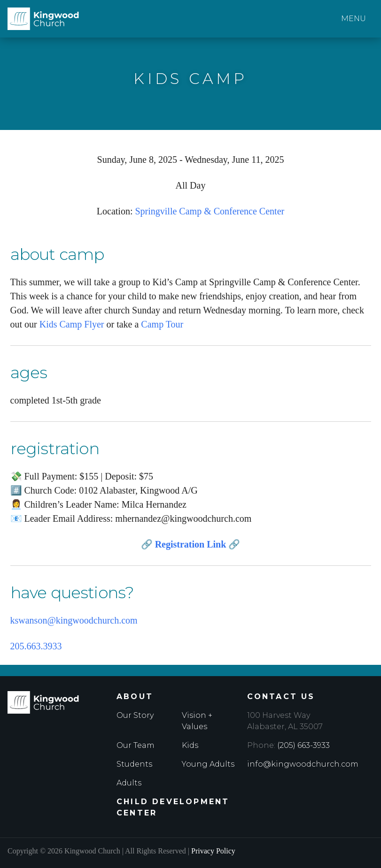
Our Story (135, 715)
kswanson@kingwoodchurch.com (74, 620)
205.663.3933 (36, 646)
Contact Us (281, 697)
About (135, 697)
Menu (354, 19)
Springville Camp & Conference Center (210, 211)
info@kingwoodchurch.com (303, 764)
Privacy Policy (213, 851)
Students (134, 764)
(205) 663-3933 (303, 745)
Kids (190, 745)
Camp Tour (162, 324)
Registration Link (191, 544)
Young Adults (208, 764)
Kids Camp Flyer (72, 324)
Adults (129, 783)
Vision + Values (197, 721)
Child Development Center (173, 807)
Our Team (136, 745)
